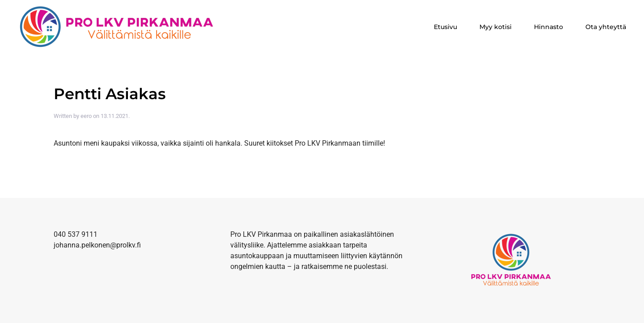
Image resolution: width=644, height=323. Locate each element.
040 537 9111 (76, 234)
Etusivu (445, 27)
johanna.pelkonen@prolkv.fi (97, 245)
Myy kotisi (496, 27)
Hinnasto (549, 27)
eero (86, 116)
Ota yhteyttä (606, 27)
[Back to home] (118, 27)
